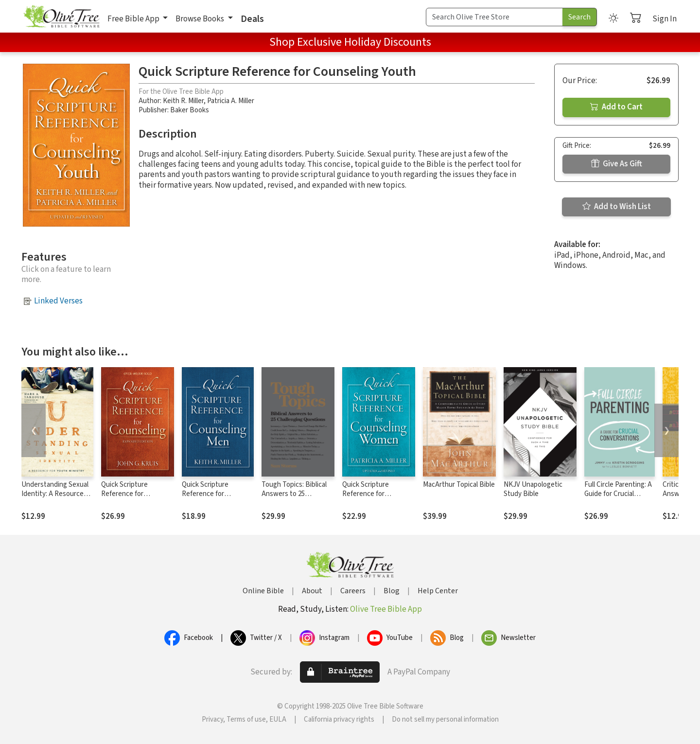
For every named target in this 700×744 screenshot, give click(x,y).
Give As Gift (617, 164)
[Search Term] (494, 17)
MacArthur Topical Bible (459, 485)
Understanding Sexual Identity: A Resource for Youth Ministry (55, 494)
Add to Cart (616, 107)
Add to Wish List (617, 207)
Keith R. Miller (183, 101)
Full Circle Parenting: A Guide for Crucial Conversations (618, 494)
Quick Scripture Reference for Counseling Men (206, 494)
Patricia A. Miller (231, 101)
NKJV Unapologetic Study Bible (533, 489)
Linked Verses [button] (58, 301)
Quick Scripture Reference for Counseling (124, 494)
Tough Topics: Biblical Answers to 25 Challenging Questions (296, 494)
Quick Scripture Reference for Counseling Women (371, 494)
